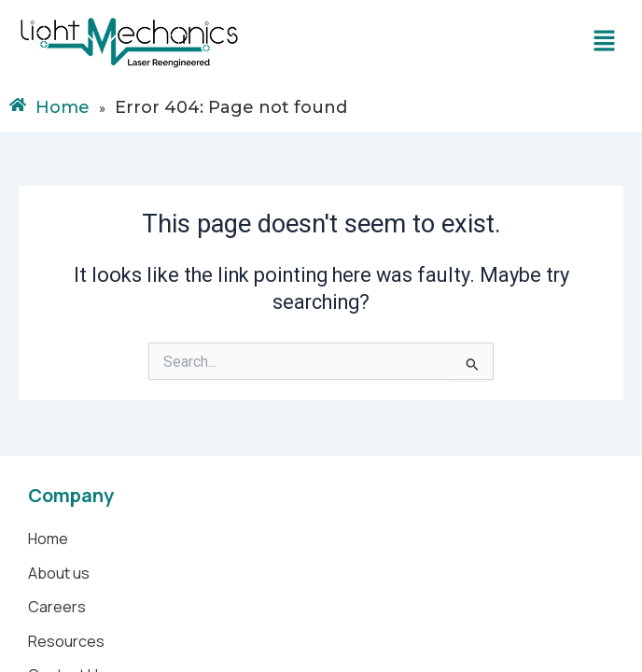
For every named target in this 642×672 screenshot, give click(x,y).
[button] (605, 42)
